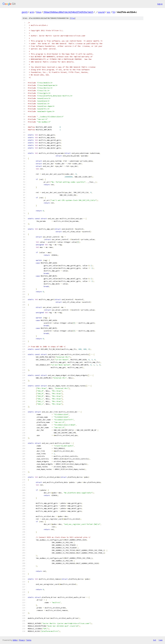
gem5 (25, 12)
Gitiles (15, 640)
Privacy (22, 640)
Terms (29, 640)
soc (109, 12)
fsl (114, 12)
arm (32, 12)
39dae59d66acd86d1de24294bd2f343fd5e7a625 (68, 12)
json (161, 640)
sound (101, 12)
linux (39, 12)
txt (155, 640)
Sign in (160, 4)
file (73, 18)
